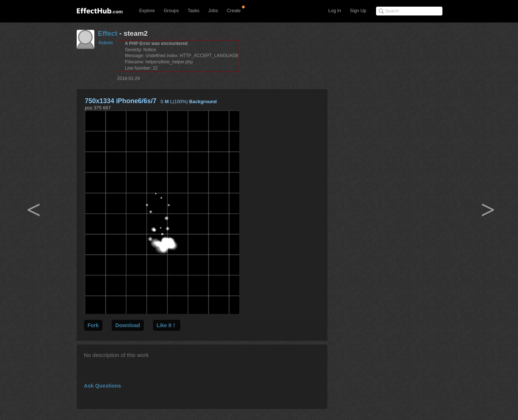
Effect (108, 33)
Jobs (213, 11)
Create (234, 11)
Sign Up (358, 11)
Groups (171, 11)
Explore (147, 11)
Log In (335, 11)
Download (128, 325)
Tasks (194, 11)
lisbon (106, 43)
